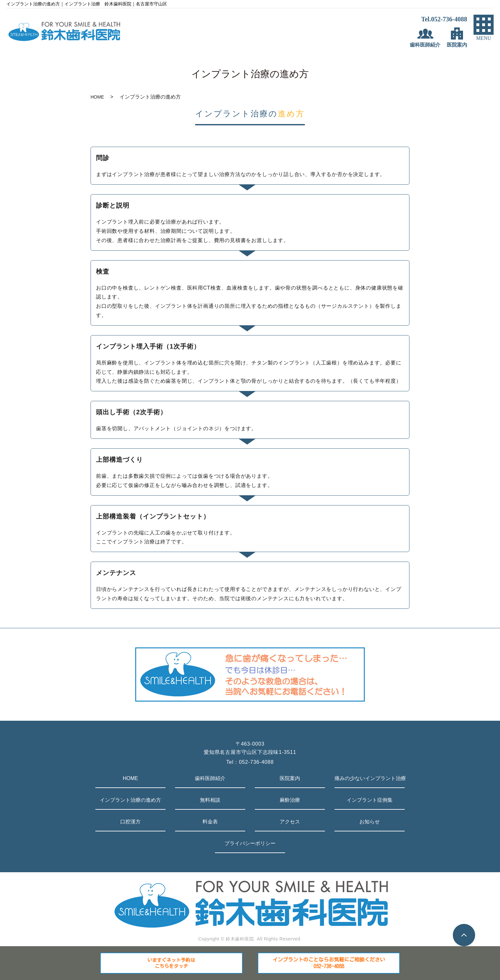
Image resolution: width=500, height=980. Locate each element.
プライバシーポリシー (250, 843)
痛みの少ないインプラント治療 (370, 778)
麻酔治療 (290, 800)
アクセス (290, 822)
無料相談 (210, 800)
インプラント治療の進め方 (130, 800)
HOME (97, 97)
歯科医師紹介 (210, 778)
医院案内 (290, 778)
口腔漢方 (130, 822)
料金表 (210, 822)
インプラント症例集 (370, 800)
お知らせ (370, 822)
